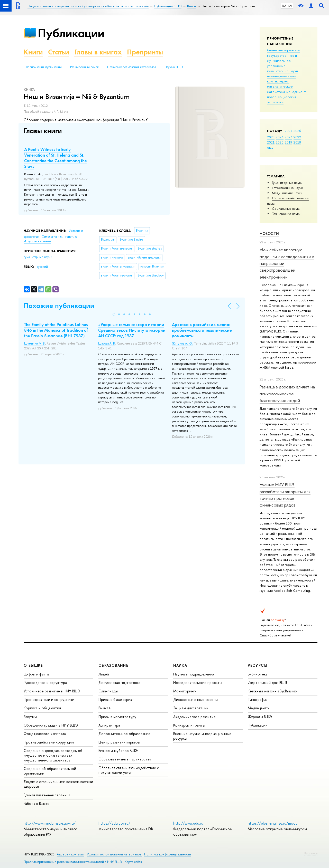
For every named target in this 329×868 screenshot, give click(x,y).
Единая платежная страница (47, 795)
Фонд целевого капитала (45, 734)
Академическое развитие (194, 717)
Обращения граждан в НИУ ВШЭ (51, 725)
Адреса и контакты (71, 854)
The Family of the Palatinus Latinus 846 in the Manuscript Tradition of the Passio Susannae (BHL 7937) (56, 330)
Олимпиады (108, 691)
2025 (271, 137)
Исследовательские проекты (198, 683)
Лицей (104, 674)
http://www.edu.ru (188, 823)
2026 (297, 131)
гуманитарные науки (282, 71)
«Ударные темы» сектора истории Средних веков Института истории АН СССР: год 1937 (132, 330)
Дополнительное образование (124, 734)
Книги (33, 52)
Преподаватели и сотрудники (49, 699)
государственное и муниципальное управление (282, 61)
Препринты (145, 52)
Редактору (311, 853)
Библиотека (258, 674)
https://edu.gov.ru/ (114, 823)
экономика (275, 102)
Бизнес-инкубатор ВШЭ (118, 751)
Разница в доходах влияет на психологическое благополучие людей (287, 394)
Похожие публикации (59, 306)
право (272, 97)
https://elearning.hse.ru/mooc (273, 823)
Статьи (59, 52)
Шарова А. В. (107, 344)
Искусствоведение (37, 241)
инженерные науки (282, 76)
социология (287, 97)
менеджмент (296, 92)
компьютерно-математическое (280, 84)
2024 (280, 137)
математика (276, 92)
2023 (289, 137)
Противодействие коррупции (49, 742)
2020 (280, 142)
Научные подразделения (194, 674)
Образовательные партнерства (125, 759)
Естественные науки (287, 188)
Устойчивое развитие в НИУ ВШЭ (52, 691)
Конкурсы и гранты (189, 725)
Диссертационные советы (195, 699)
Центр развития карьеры (119, 742)
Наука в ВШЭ (174, 67)
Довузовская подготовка (120, 683)
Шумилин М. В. (35, 344)
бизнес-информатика (283, 50)
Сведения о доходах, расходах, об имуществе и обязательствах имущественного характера (53, 755)
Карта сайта (133, 862)
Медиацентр (258, 708)
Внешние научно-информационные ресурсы (202, 736)
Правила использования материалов (132, 67)
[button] (114, 314)
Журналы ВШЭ (260, 717)
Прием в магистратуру (117, 717)
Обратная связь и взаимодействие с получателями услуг (129, 770)
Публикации (71, 33)
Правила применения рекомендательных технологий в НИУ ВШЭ (73, 862)
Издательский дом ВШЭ (268, 683)
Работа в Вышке (36, 803)
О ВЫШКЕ (33, 665)
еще (270, 147)
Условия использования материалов (114, 854)
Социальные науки (286, 208)
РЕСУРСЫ (258, 665)
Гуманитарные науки (287, 183)
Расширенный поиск (84, 67)
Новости (269, 233)
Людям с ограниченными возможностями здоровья (58, 784)
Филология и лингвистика (60, 237)
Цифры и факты (37, 674)
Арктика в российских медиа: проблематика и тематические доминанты (202, 330)
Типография (258, 699)
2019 (289, 142)
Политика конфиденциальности (168, 854)
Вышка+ (105, 708)
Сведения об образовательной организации (50, 771)
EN (290, 6)
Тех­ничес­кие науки (286, 214)
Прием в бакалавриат (116, 699)
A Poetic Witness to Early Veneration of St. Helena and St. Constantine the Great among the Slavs (56, 158)
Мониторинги (185, 691)
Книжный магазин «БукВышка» (272, 691)
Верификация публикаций (44, 67)
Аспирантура (109, 725)
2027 (289, 131)
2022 (297, 137)
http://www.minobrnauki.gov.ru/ (50, 823)
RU (284, 6)
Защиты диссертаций (191, 708)
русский (42, 267)
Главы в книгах (98, 52)
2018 (297, 142)
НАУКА (180, 665)
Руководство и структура (45, 683)
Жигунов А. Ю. (182, 344)
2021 (271, 142)
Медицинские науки (287, 193)
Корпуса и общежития (42, 708)
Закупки (30, 717)
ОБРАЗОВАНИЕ (113, 665)
